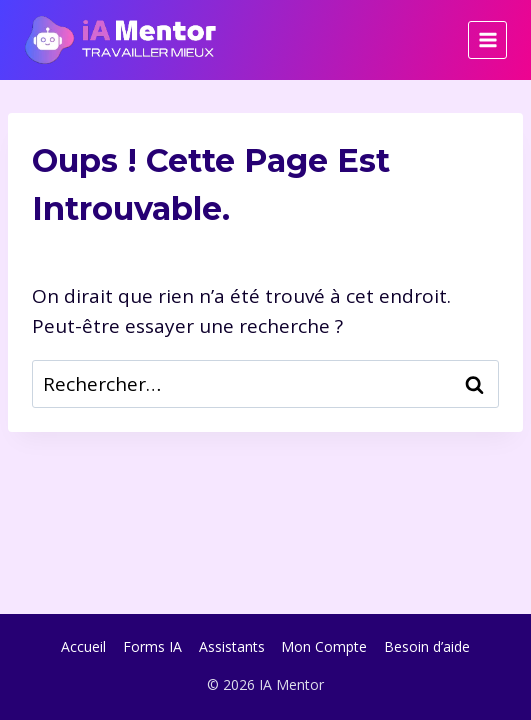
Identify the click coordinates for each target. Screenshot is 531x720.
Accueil (83, 646)
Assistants (232, 646)
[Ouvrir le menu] (487, 40)
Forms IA (152, 646)
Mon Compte (324, 646)
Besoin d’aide (427, 646)
